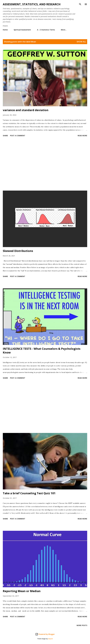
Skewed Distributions (18, 251)
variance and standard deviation (26, 110)
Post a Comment (18, 136)
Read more (82, 136)
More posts (82, 625)
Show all (81, 42)
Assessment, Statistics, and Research (32, 4)
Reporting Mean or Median (22, 591)
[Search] (80, 4)
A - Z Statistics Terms (46, 30)
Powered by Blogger (45, 634)
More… (64, 30)
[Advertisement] (45, 164)
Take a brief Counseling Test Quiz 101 (29, 493)
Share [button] (5, 136)
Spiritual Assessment (22, 30)
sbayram (50, 639)
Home (5, 30)
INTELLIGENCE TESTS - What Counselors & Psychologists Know (42, 350)
